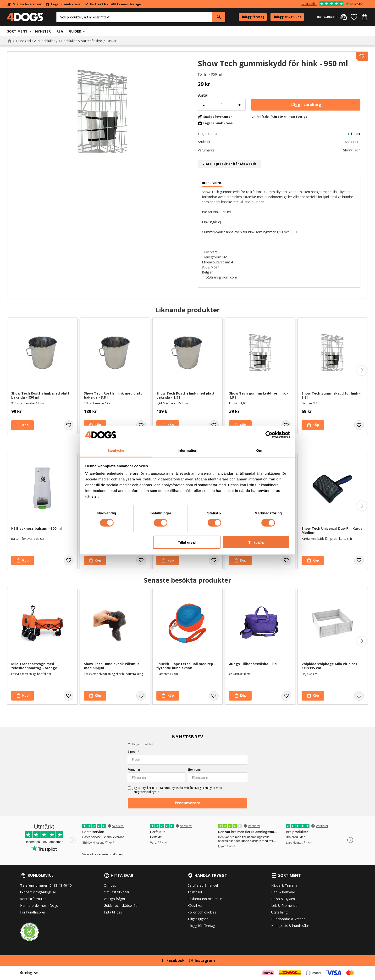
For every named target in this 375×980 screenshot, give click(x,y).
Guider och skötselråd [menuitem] (121, 905)
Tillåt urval (187, 542)
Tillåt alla (256, 542)
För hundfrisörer (33, 912)
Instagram (205, 960)
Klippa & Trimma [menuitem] (284, 885)
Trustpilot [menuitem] (195, 892)
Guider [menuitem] (75, 31)
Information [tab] (188, 450)
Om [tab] (259, 450)
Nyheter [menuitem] (43, 31)
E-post (133, 752)
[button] (354, 17)
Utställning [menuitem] (279, 912)
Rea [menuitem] (60, 31)
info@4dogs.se (44, 892)
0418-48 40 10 (61, 885)
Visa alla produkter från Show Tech (229, 164)
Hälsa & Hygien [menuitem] (283, 899)
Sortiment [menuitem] (17, 31)
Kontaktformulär (33, 899)
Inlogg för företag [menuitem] (201, 926)
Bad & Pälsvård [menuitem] (283, 892)
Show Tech (352, 150)
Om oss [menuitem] (110, 885)
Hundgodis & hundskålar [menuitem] (290, 926)
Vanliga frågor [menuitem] (115, 899)
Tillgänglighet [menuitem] (198, 919)
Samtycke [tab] (116, 450)
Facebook (176, 960)
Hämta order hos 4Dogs (39, 905)
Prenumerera (188, 803)
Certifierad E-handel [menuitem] (203, 885)
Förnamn (134, 770)
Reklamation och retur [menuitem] (205, 899)
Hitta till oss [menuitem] (113, 912)
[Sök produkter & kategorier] (134, 17)
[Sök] (219, 17)
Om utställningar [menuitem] (117, 892)
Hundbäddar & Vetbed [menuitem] (288, 919)
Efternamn (195, 770)
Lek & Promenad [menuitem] (284, 905)
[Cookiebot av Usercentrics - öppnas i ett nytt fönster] (269, 435)
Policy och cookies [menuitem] (202, 912)
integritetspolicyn (144, 792)
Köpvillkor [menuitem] (195, 905)
